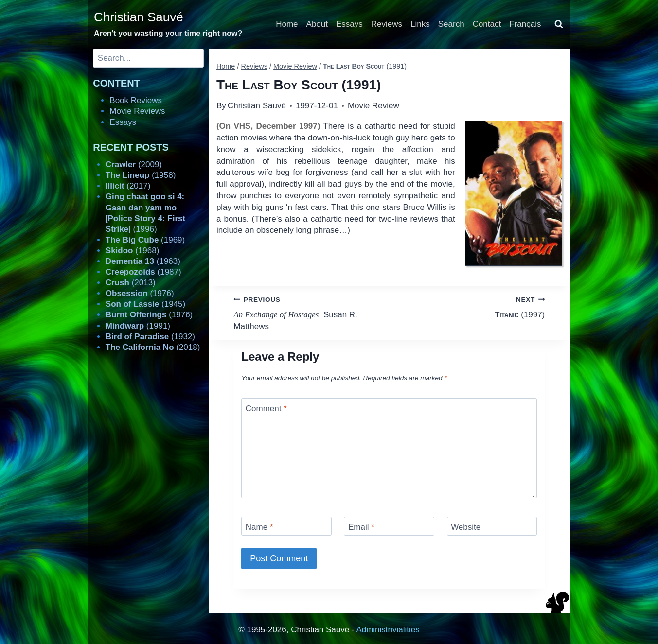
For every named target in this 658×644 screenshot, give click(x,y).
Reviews (387, 24)
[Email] (389, 526)
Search (451, 24)
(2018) (153, 347)
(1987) (143, 272)
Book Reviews (136, 100)
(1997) (471, 306)
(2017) (128, 186)
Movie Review (373, 106)
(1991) (138, 326)
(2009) (134, 165)
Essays (349, 24)
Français (525, 24)
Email (361, 527)
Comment (266, 409)
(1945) (145, 304)
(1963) (143, 261)
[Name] (286, 526)
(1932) (150, 337)
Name (259, 527)
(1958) (141, 175)
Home (287, 24)
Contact (487, 24)
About (317, 24)
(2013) (131, 283)
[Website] (492, 526)
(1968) (133, 251)
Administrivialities (388, 630)
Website (466, 527)
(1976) (140, 293)
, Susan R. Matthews (307, 312)
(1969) (145, 240)
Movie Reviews (137, 111)
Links (420, 24)
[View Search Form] (559, 24)
